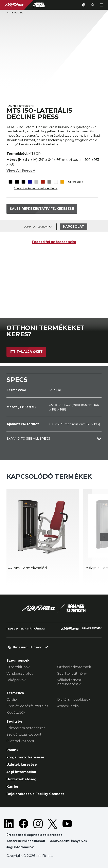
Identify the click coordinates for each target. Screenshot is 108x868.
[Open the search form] (93, 5)
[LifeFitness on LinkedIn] (9, 824)
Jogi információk (21, 772)
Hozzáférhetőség (22, 779)
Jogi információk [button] (20, 847)
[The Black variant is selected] (10, 179)
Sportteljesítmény (72, 674)
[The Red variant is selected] (43, 179)
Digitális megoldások (74, 700)
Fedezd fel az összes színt (54, 242)
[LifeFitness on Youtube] (67, 824)
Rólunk (12, 750)
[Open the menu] (102, 5)
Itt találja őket (26, 352)
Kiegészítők (16, 713)
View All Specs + (21, 170)
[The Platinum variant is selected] (36, 179)
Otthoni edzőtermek (74, 667)
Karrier (12, 787)
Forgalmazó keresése (25, 757)
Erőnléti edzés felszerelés (27, 706)
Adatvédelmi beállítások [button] (26, 841)
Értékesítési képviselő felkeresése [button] (34, 835)
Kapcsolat (74, 227)
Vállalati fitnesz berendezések (69, 682)
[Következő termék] (104, 537)
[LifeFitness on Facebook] (23, 824)
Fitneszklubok (18, 667)
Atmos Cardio (68, 706)
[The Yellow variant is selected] (62, 179)
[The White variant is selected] (56, 179)
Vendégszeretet (20, 674)
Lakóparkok (16, 680)
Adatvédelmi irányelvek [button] (69, 841)
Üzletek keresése (22, 765)
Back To (15, 13)
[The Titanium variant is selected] (49, 179)
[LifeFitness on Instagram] (38, 824)
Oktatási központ (20, 741)
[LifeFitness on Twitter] (53, 824)
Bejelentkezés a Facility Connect (35, 794)
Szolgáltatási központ (24, 735)
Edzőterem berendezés (26, 728)
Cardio (12, 700)
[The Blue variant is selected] (30, 179)
